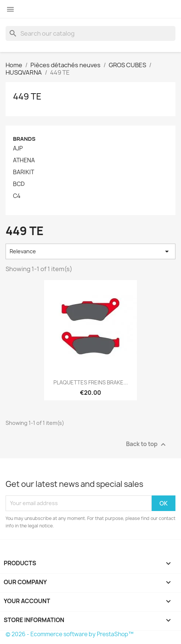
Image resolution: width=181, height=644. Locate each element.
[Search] (90, 33)
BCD (19, 184)
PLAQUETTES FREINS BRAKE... (91, 382)
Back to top (147, 444)
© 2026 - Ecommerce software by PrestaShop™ (70, 634)
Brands (24, 139)
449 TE (27, 96)
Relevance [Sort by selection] (90, 251)
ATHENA (24, 160)
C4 (17, 196)
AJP (18, 149)
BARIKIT (24, 172)
